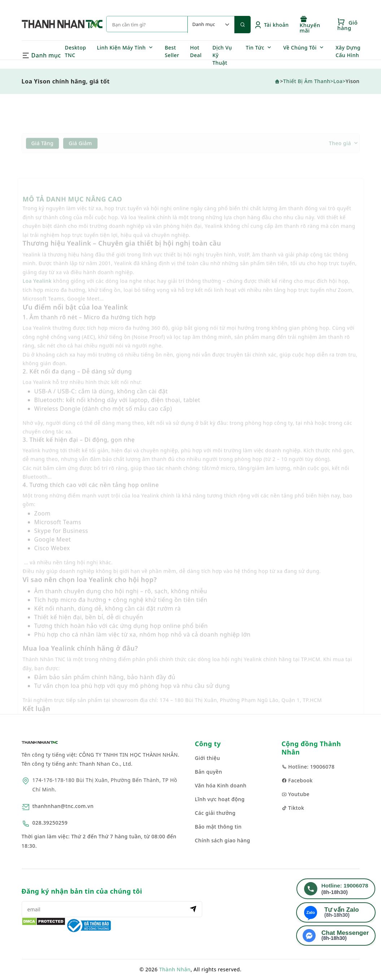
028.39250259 (50, 823)
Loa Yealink (37, 290)
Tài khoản (271, 25)
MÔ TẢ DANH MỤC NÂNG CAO (73, 209)
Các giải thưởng (215, 813)
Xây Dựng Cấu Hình (348, 51)
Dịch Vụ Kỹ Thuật (222, 55)
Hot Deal (196, 51)
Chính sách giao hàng (223, 840)
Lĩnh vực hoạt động (220, 799)
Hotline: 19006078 (308, 767)
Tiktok (293, 808)
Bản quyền (209, 772)
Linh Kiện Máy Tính (121, 48)
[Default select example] (211, 25)
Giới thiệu (208, 758)
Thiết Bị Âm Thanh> (308, 81)
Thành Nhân (175, 969)
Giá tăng (43, 152)
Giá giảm (80, 152)
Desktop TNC (76, 51)
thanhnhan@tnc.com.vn (63, 806)
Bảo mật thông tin (218, 827)
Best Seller (172, 51)
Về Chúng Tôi (300, 48)
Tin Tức (255, 48)
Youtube (296, 794)
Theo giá (340, 153)
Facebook (297, 780)
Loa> (339, 81)
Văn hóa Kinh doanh (221, 785)
